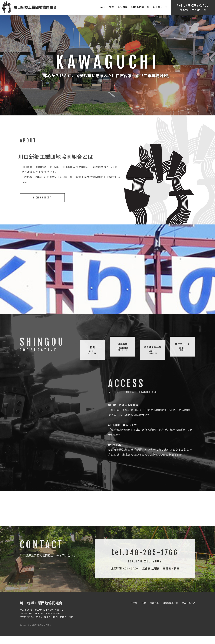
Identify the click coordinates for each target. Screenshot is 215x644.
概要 (111, 7)
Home (101, 7)
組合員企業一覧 (140, 7)
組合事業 (123, 7)
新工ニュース (160, 7)
